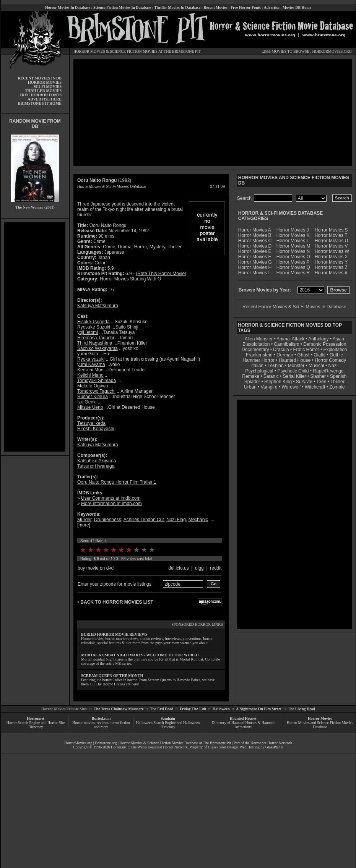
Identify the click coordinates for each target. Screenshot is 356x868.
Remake (251, 376)
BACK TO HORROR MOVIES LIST (117, 602)
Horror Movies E (255, 251)
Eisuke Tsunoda (93, 322)
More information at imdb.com (111, 504)
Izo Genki (87, 402)
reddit (216, 568)
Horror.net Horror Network (271, 743)
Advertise (272, 7)
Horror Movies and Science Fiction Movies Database (320, 725)
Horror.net (36, 718)
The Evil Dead (162, 709)
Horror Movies (320, 718)
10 (152, 550)
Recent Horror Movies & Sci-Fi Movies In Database (294, 307)
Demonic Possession (325, 344)
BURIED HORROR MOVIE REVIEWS (114, 634)
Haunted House (295, 360)
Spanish (338, 376)
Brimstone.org (106, 743)
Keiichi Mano (90, 375)
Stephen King (278, 382)
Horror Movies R (293, 273)
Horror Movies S (331, 230)
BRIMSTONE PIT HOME (40, 103)
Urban (250, 387)
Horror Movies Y (331, 262)
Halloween (221, 709)
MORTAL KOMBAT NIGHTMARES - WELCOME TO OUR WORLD (140, 655)
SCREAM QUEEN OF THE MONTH (112, 676)
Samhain (168, 718)
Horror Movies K (293, 235)
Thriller (337, 382)
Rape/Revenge (328, 371)
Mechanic (198, 520)
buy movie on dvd (96, 568)
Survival (304, 382)
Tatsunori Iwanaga (96, 466)
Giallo (319, 355)
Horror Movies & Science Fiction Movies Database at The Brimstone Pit (175, 743)
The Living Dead (302, 709)
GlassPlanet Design (223, 747)
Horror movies (84, 723)
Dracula (281, 350)
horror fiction (120, 723)
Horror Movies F (255, 257)
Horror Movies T (331, 235)
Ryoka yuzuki (91, 359)
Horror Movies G (255, 262)
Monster (296, 366)
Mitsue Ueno (90, 407)
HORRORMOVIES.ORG (332, 51)
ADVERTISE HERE (45, 99)
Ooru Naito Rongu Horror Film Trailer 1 (117, 482)
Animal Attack (290, 339)
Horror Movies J (293, 230)
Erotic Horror (306, 350)
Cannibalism (286, 344)
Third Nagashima (95, 343)
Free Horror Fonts (246, 7)
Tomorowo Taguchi (96, 391)
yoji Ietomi (88, 332)
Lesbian (276, 366)
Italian (257, 366)
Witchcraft (315, 387)
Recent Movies (215, 7)
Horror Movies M (293, 246)
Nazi (333, 366)
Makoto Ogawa (93, 386)
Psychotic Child (293, 371)
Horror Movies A (255, 230)
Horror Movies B (255, 235)
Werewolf (291, 387)
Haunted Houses (243, 718)
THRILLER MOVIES (43, 91)
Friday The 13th (193, 709)
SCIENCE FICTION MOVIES (133, 51)
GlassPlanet (274, 747)
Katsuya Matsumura (98, 306)
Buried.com (101, 718)
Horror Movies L (293, 241)
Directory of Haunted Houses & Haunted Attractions (243, 725)
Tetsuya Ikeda (91, 423)
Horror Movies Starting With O (130, 279)
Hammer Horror (259, 360)
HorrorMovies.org (78, 743)
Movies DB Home (297, 7)
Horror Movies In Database (68, 7)
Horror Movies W (332, 251)
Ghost (303, 355)
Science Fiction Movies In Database (122, 7)
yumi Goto (88, 354)
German (285, 355)
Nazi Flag (176, 520)
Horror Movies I (254, 273)
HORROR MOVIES (89, 51)
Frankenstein (259, 355)
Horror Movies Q (293, 267)
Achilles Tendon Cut (144, 520)
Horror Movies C (255, 241)
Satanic (271, 376)
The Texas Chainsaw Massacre (119, 709)
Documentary (255, 350)
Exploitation (335, 350)
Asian (338, 339)
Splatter (252, 382)
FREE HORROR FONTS (41, 95)
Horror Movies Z (331, 267)
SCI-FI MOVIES (48, 87)
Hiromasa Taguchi (96, 338)
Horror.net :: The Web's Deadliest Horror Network (149, 747)
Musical (316, 366)
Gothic (336, 355)
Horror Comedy (330, 360)
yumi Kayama (91, 364)
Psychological (259, 371)
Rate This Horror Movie (161, 274)
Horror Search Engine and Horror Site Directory (36, 725)
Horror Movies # (331, 273)
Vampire (269, 387)
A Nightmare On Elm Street (259, 709)
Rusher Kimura (93, 397)
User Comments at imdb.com (111, 498)
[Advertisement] (35, 337)
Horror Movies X (331, 257)
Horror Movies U (331, 241)
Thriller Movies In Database (177, 7)
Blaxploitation (256, 344)
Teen (321, 382)
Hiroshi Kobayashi (96, 429)
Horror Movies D (255, 246)
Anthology (318, 339)
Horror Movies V (331, 246)
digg (199, 568)
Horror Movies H (255, 267)
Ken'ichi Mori (90, 370)
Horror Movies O (293, 257)
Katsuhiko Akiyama (97, 461)
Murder (84, 520)
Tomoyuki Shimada (97, 381)
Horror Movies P (293, 262)
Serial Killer (295, 376)
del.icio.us (178, 568)
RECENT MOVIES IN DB (40, 78)
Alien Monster (259, 339)
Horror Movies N (293, 251)
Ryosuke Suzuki (94, 327)
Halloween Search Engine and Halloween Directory (168, 725)
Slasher (318, 376)
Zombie (337, 387)
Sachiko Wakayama (98, 348)
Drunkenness (108, 520)
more (84, 525)
